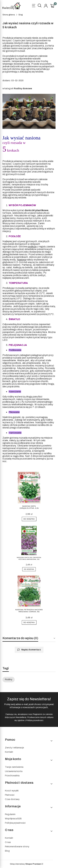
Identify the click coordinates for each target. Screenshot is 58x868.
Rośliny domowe (23, 89)
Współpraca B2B (13, 819)
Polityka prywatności (15, 823)
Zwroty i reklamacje (14, 748)
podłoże (32, 247)
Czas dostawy (12, 799)
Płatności (10, 795)
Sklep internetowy (25, 864)
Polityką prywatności (35, 720)
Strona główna (9, 15)
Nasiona (21, 260)
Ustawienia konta (14, 771)
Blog (21, 15)
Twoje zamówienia (14, 767)
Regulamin (38, 714)
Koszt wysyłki (12, 791)
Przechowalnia (12, 776)
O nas (8, 842)
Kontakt (9, 752)
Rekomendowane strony (17, 847)
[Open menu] (34, 6)
